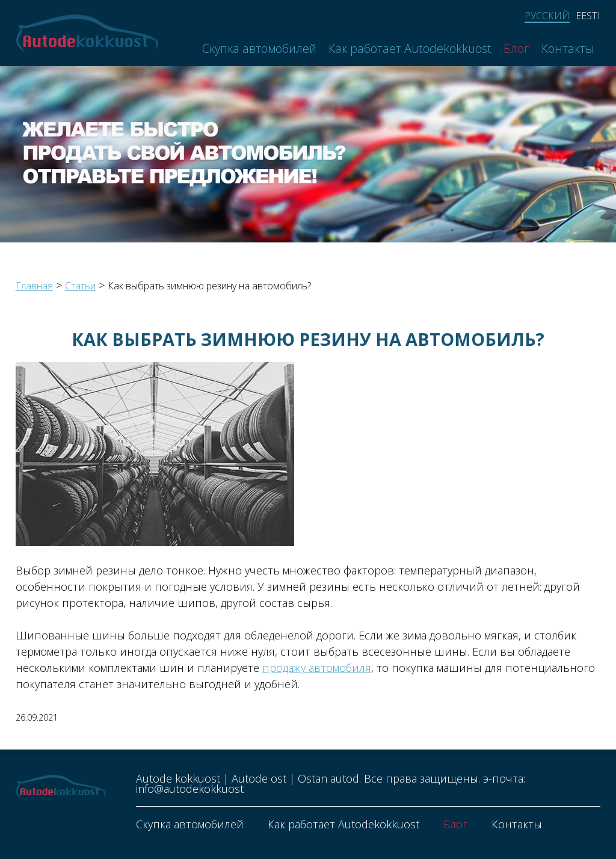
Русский (547, 16)
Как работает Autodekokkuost (410, 49)
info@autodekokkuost (190, 789)
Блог (516, 49)
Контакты (568, 49)
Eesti (588, 16)
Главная (34, 286)
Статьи (80, 286)
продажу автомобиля (317, 668)
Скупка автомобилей (259, 49)
